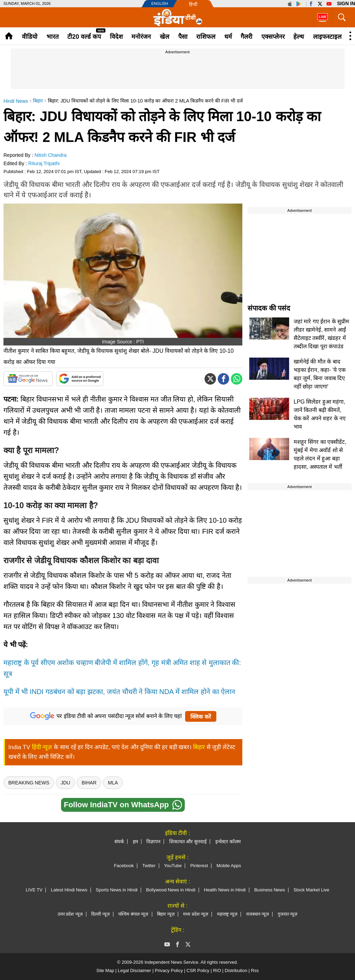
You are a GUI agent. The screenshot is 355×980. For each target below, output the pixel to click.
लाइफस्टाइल (327, 37)
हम (135, 842)
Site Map (105, 970)
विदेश (116, 37)
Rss (255, 970)
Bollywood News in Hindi (171, 890)
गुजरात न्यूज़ (288, 914)
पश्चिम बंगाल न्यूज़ (133, 914)
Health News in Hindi (225, 890)
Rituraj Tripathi (44, 163)
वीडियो (30, 37)
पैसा (183, 37)
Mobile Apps (229, 866)
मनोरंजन (141, 37)
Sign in (346, 3)
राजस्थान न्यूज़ (258, 914)
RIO (217, 970)
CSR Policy (198, 970)
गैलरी (246, 37)
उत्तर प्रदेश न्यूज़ (70, 914)
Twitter (149, 866)
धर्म (228, 37)
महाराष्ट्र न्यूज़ (227, 914)
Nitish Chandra (51, 155)
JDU (65, 783)
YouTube (173, 866)
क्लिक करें (201, 717)
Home (9, 36)
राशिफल (206, 37)
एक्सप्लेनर (273, 37)
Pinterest (199, 866)
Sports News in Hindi (117, 890)
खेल (164, 37)
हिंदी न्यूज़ (42, 747)
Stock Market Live (311, 890)
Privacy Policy (169, 970)
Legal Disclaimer (135, 970)
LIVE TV (34, 890)
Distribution (236, 970)
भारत (53, 37)
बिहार (199, 747)
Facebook (124, 866)
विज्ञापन (153, 842)
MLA (113, 783)
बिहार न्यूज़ (166, 914)
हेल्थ (299, 37)
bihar (89, 783)
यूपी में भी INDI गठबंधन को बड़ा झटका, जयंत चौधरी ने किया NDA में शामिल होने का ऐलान (119, 692)
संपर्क (119, 842)
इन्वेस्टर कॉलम (228, 842)
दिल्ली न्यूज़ (101, 914)
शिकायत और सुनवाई (188, 842)
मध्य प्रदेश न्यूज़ (196, 914)
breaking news (29, 783)
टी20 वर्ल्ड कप (84, 37)
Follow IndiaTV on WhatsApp (123, 805)
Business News (270, 890)
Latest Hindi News (69, 890)
